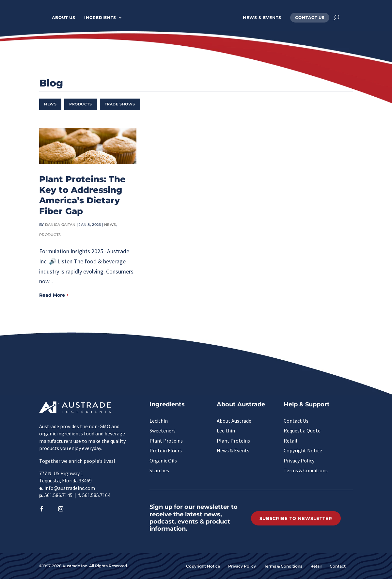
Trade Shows (120, 104)
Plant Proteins (166, 441)
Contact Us (310, 18)
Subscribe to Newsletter (296, 518)
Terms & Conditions (306, 470)
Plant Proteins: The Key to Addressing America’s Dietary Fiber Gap (82, 195)
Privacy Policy (299, 461)
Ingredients (100, 18)
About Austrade (234, 421)
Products (80, 104)
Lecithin (159, 421)
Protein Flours (166, 450)
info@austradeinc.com (70, 488)
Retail (290, 441)
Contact (338, 566)
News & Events (262, 18)
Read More (52, 295)
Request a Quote (302, 430)
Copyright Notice (303, 450)
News (50, 104)
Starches (159, 470)
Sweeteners (163, 430)
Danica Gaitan (60, 225)
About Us (64, 18)
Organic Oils (163, 461)
